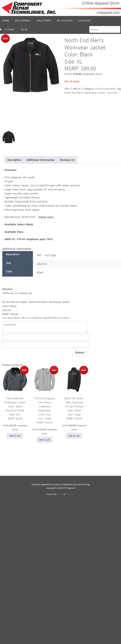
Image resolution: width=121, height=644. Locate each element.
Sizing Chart (46, 217)
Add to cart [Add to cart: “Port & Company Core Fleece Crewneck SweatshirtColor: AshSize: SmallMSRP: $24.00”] (45, 440)
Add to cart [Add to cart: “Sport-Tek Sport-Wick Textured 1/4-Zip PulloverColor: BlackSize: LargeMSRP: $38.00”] (74, 436)
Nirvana (60, 494)
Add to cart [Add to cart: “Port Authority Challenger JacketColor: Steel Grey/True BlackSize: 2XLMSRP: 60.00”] (15, 436)
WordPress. (70, 494)
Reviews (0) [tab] (67, 160)
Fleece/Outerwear (105, 89)
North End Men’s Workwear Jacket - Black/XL (91, 93)
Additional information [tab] (41, 160)
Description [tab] (14, 160)
